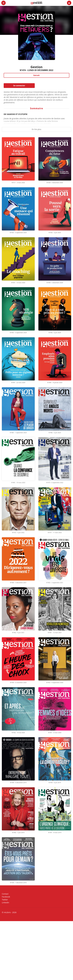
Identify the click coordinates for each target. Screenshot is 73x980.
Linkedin (5, 902)
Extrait (36, 75)
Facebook (6, 897)
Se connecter (19, 86)
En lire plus (37, 129)
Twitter (5, 900)
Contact (5, 894)
